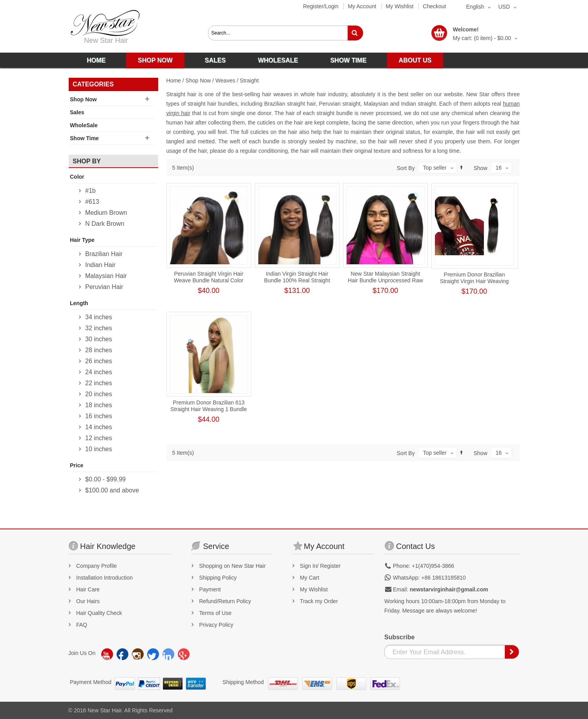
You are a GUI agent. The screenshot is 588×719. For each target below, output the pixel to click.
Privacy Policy (216, 625)
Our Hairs (88, 601)
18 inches (99, 405)
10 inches (99, 449)
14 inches (99, 427)
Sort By (406, 168)
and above (112, 490)
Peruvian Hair (104, 287)
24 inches (99, 372)
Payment (210, 589)
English (475, 7)
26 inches (99, 361)
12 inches (99, 438)
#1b (90, 191)
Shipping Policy (218, 578)
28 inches (99, 350)
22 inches (99, 383)
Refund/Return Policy (225, 601)
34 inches (99, 317)
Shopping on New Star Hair (232, 566)
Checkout (434, 6)
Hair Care (88, 589)
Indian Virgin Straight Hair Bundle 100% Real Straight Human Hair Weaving (297, 280)
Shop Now (198, 80)
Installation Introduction (104, 578)
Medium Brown (106, 213)
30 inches (99, 339)
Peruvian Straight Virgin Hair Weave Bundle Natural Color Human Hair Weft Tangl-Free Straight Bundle (209, 284)
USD (504, 7)
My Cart (310, 578)
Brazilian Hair (104, 254)
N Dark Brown (105, 224)
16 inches (99, 416)
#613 (92, 202)
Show (481, 168)
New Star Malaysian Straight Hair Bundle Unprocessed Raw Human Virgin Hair (385, 280)
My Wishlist (400, 6)
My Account (362, 6)
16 (499, 168)
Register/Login (321, 6)
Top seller (435, 168)
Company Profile (97, 566)
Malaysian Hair (106, 276)
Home (174, 80)
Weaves (225, 80)
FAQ (82, 625)
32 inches (99, 328)
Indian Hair (100, 265)
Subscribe (399, 637)
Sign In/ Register (320, 566)
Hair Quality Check (99, 613)
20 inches (99, 394)
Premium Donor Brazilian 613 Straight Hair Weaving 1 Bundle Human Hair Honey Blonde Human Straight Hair (209, 413)
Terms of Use (215, 613)
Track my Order (319, 601)
